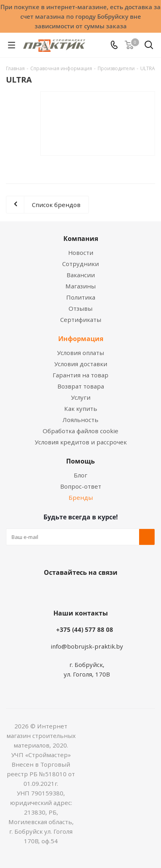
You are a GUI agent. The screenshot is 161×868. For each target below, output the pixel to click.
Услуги (81, 397)
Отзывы (80, 308)
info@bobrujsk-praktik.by (87, 646)
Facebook (69, 591)
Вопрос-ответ (81, 486)
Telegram (108, 591)
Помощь (80, 461)
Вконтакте (49, 591)
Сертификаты (81, 320)
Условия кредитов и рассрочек (81, 442)
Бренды (81, 497)
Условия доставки (81, 364)
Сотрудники (80, 264)
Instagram (88, 591)
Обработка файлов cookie (80, 431)
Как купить (81, 408)
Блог (80, 475)
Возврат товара (81, 386)
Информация (81, 339)
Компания (81, 239)
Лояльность (80, 420)
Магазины (80, 286)
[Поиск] (149, 46)
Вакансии (81, 275)
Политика (81, 297)
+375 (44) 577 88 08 (85, 629)
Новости (81, 253)
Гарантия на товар (80, 375)
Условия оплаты (80, 353)
